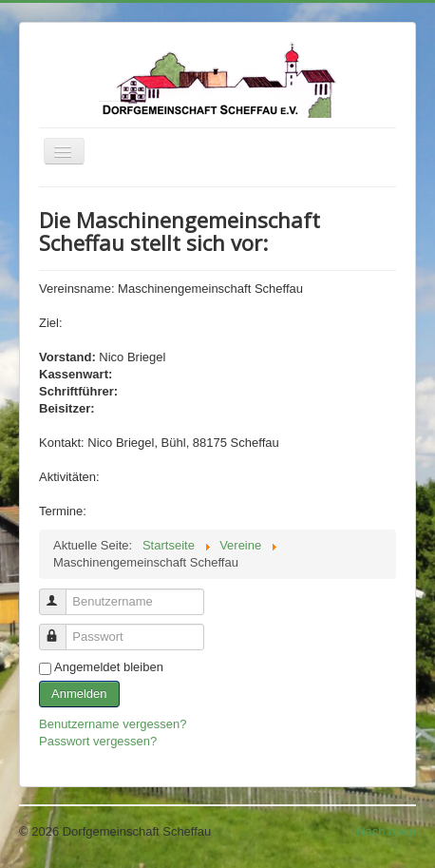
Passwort (61, 629)
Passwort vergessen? (98, 741)
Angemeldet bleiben (109, 667)
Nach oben (386, 831)
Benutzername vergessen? (113, 724)
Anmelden (79, 694)
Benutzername (61, 594)
